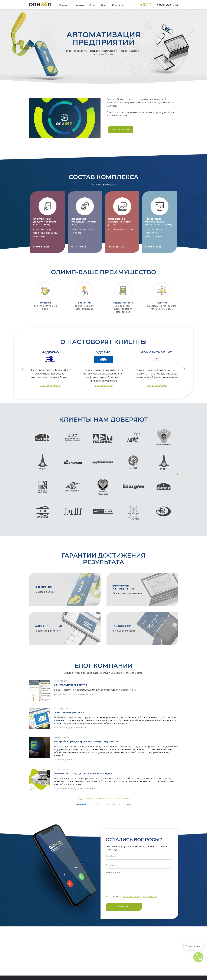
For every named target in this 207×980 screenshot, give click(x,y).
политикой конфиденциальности (140, 897)
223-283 (167, 5)
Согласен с (131, 897)
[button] (177, 474)
